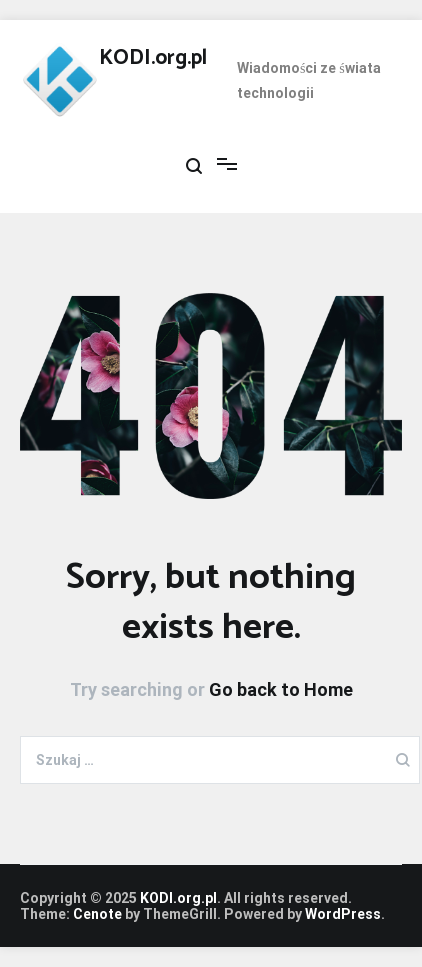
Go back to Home (281, 689)
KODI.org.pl (153, 58)
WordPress (343, 914)
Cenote (97, 914)
